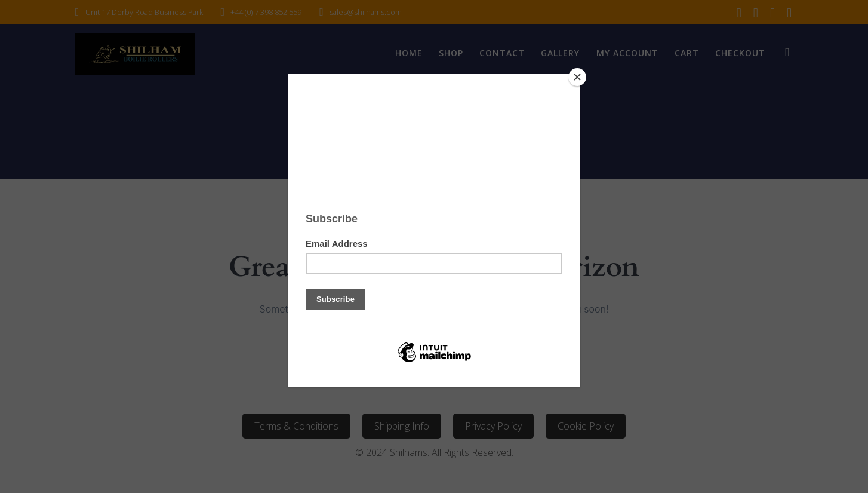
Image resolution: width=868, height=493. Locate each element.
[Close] (577, 77)
